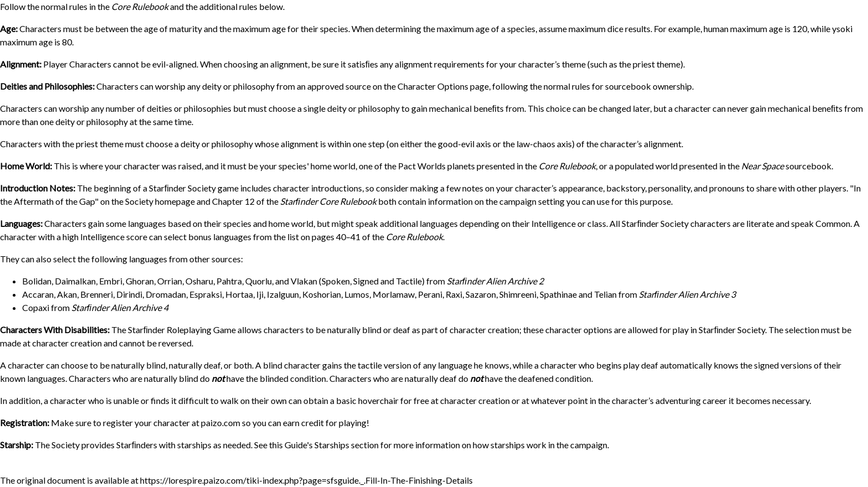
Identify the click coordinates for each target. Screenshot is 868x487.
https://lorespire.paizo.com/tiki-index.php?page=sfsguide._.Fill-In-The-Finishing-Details (306, 480)
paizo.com (221, 423)
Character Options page (443, 86)
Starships (332, 445)
